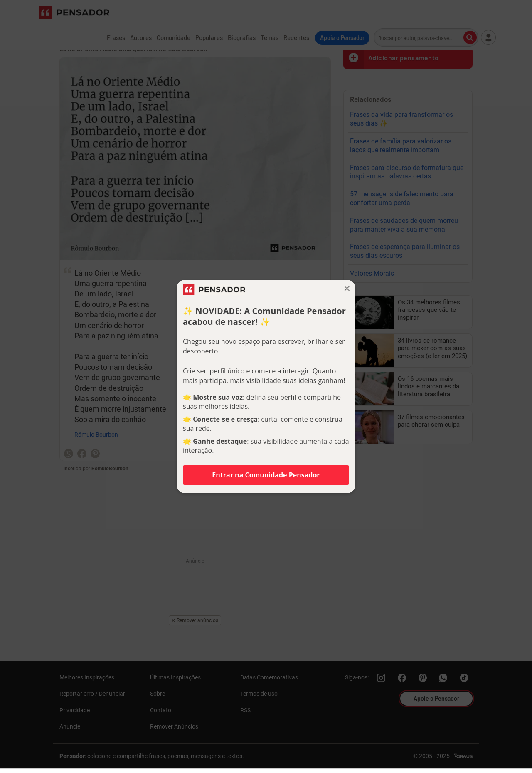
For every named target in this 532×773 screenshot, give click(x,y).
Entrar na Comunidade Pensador (266, 475)
